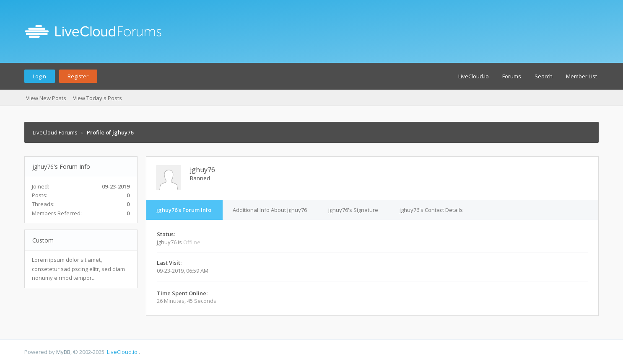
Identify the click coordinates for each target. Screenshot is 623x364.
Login (39, 76)
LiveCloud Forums (55, 132)
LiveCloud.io (474, 76)
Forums (512, 76)
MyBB (63, 352)
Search (544, 76)
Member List (581, 76)
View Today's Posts (97, 98)
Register (78, 76)
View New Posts (46, 98)
